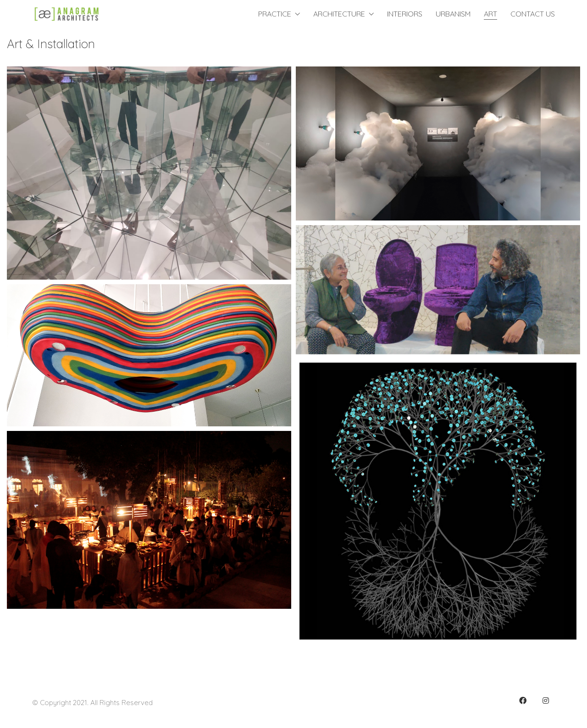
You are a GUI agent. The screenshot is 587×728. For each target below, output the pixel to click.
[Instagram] (546, 700)
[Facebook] (523, 700)
